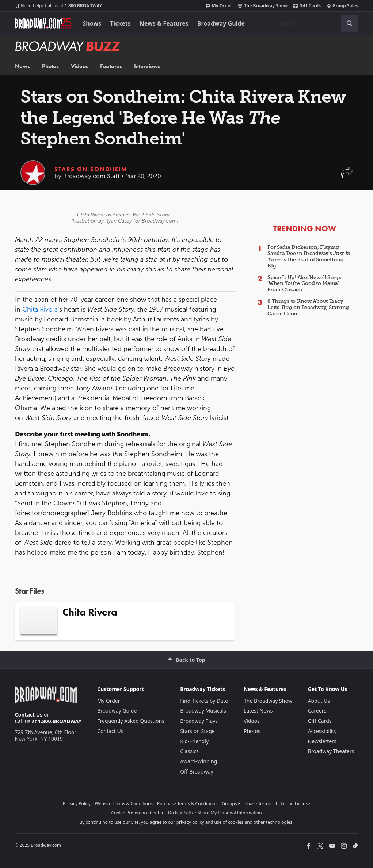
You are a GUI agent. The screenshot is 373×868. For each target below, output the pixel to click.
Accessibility (322, 731)
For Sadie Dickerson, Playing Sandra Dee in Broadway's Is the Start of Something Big (309, 256)
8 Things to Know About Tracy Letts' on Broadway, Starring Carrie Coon (308, 307)
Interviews (147, 66)
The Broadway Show (263, 6)
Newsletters (322, 741)
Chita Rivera (40, 309)
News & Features (164, 23)
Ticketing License (293, 804)
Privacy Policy (77, 804)
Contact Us (29, 715)
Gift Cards (307, 6)
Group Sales (342, 6)
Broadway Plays (199, 721)
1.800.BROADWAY (59, 6)
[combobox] (315, 23)
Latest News (258, 711)
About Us (319, 701)
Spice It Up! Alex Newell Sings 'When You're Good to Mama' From (304, 284)
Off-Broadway (197, 771)
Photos (50, 66)
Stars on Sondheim (91, 169)
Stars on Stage (197, 731)
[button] (347, 176)
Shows (92, 23)
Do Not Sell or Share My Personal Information (215, 813)
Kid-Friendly (194, 741)
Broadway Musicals (203, 711)
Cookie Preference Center (137, 813)
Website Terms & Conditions (124, 804)
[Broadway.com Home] (43, 23)
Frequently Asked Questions (131, 721)
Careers (317, 711)
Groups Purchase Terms (246, 804)
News (22, 66)
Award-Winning (199, 761)
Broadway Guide (221, 23)
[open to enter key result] (350, 23)
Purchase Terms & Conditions (187, 804)
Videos (79, 66)
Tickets (120, 23)
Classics (189, 751)
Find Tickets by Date (204, 701)
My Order (219, 6)
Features (111, 66)
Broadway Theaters (331, 751)
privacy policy (190, 822)
